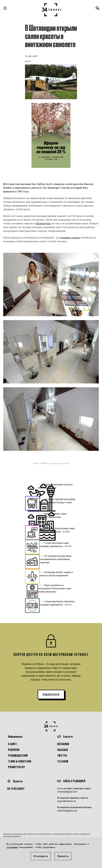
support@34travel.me (67, 801)
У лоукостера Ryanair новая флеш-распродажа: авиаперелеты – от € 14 (57, 603)
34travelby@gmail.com (67, 792)
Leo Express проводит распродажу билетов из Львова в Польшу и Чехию (57, 501)
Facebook (63, 750)
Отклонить (41, 856)
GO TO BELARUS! (16, 789)
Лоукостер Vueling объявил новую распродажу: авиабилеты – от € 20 (56, 530)
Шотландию (43, 223)
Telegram (63, 761)
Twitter (62, 755)
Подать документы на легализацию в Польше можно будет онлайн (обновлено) (55, 588)
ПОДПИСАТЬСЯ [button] (51, 695)
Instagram (63, 744)
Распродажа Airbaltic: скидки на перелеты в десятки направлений (55, 574)
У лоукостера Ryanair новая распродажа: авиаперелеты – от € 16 (55, 544)
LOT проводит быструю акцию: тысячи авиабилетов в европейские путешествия (55, 559)
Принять (63, 856)
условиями (12, 847)
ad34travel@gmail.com (67, 811)
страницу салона (70, 237)
